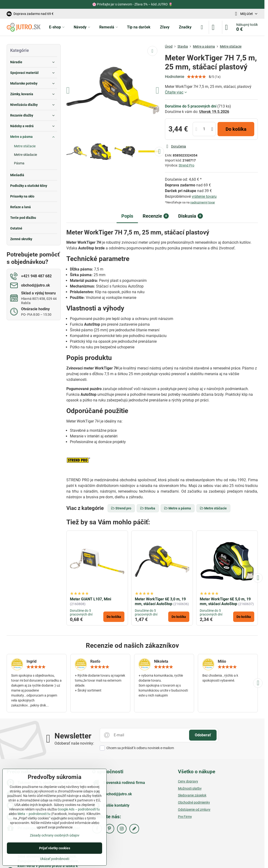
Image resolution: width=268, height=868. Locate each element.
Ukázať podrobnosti (55, 859)
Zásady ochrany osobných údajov (55, 835)
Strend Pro (186, 165)
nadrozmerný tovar (203, 202)
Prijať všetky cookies (55, 848)
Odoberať (203, 735)
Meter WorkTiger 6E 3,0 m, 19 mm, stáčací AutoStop (160, 601)
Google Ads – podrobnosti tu (79, 809)
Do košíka (236, 129)
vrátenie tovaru (204, 196)
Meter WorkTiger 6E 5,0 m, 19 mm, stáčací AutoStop (225, 601)
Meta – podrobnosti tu (34, 814)
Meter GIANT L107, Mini (91, 599)
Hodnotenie (175, 77)
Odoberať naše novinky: (74, 743)
